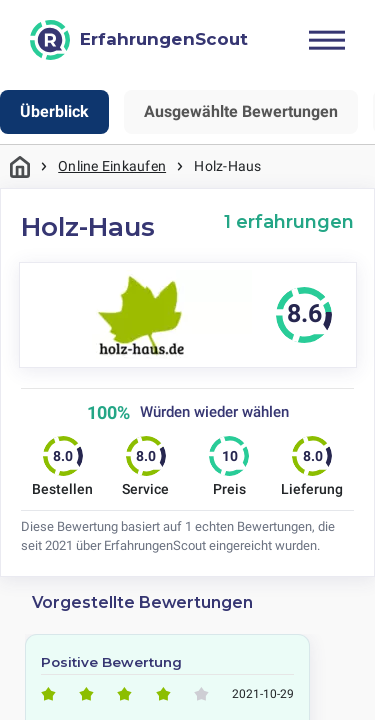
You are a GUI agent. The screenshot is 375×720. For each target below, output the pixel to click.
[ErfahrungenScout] (139, 40)
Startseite (20, 166)
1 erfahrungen (289, 221)
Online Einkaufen (112, 166)
